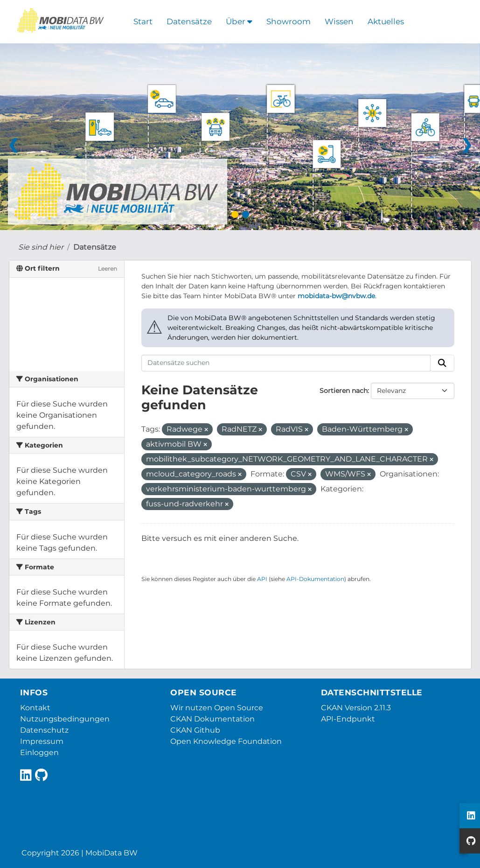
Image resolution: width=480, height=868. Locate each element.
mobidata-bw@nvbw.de (336, 296)
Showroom (289, 21)
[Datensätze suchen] (286, 363)
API (262, 579)
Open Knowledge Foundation (226, 741)
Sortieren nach (344, 391)
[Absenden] (442, 363)
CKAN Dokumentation (212, 719)
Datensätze (189, 21)
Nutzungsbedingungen (65, 719)
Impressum (42, 741)
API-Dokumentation (315, 579)
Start (143, 21)
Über (239, 21)
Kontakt (35, 708)
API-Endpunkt (348, 719)
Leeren (108, 269)
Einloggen (39, 752)
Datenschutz (44, 730)
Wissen (339, 21)
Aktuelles (386, 21)
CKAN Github (195, 730)
